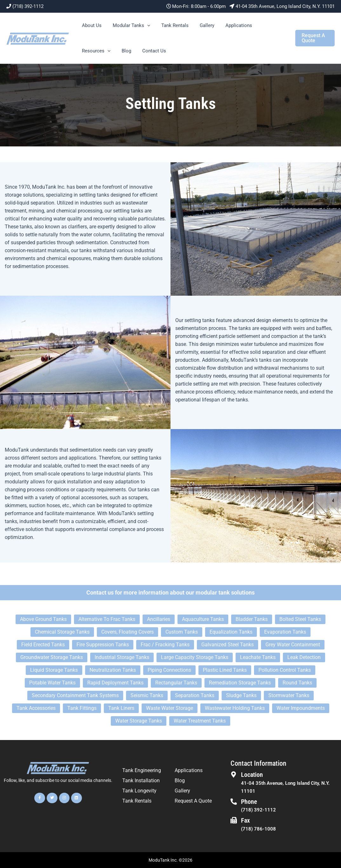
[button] (145, 25)
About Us (91, 25)
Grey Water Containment (293, 645)
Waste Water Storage (170, 708)
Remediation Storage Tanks (240, 683)
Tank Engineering (142, 770)
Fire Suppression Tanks (103, 645)
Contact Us (150, 51)
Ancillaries (159, 619)
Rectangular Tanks (176, 683)
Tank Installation (141, 781)
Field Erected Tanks (43, 645)
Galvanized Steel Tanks (227, 645)
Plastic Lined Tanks (225, 670)
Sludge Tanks (241, 695)
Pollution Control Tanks (285, 670)
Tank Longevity (139, 791)
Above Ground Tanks (43, 619)
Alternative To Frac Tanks (107, 619)
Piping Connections (169, 670)
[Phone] (234, 802)
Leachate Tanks (258, 657)
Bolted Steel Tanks (300, 619)
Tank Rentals (171, 25)
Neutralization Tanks (113, 670)
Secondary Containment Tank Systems (75, 695)
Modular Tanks (129, 25)
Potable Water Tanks (52, 683)
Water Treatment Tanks (200, 721)
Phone (249, 802)
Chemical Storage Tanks (62, 632)
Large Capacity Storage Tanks (195, 657)
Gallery (201, 25)
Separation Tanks (195, 695)
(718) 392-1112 (28, 6)
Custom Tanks (182, 632)
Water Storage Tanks (139, 721)
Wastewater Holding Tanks (235, 708)
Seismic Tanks (147, 695)
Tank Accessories (36, 708)
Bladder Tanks (252, 619)
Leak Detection (304, 657)
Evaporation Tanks (285, 632)
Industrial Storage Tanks (122, 657)
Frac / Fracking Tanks (165, 645)
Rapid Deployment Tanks (115, 683)
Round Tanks (297, 683)
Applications (231, 25)
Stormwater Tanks (289, 695)
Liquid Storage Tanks (54, 670)
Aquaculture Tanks (203, 619)
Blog (124, 51)
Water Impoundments (301, 708)
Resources (95, 51)
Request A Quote (193, 801)
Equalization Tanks (231, 632)
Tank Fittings (82, 708)
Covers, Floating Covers (127, 632)
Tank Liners (121, 708)
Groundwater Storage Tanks (52, 657)
